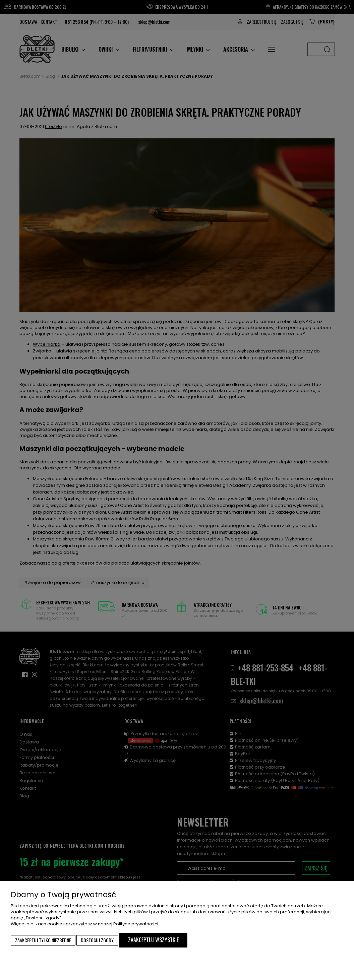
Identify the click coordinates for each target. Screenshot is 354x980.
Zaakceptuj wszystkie (153, 940)
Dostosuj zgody (97, 940)
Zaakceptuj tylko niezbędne (43, 940)
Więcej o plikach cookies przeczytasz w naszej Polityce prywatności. (85, 924)
